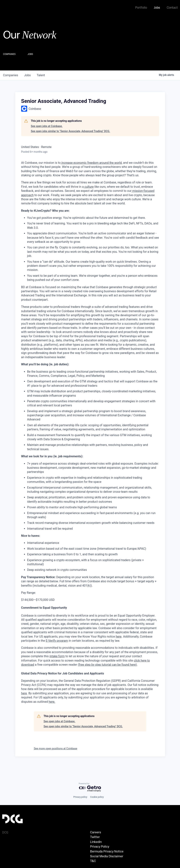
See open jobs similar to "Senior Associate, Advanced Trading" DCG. (71, 130)
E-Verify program (57, 640)
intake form (57, 655)
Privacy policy (80, 797)
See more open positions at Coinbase (56, 748)
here (24, 693)
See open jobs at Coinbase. (47, 125)
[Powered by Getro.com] (90, 787)
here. (52, 701)
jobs (27, 74)
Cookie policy (97, 797)
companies (11, 74)
